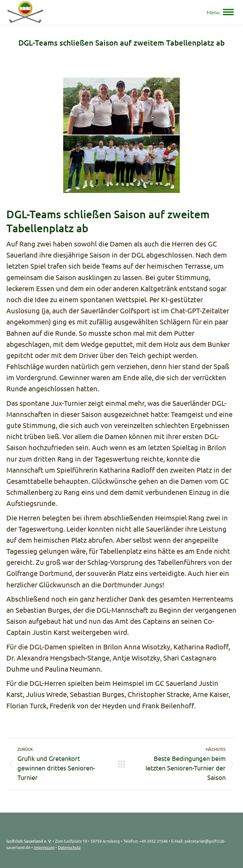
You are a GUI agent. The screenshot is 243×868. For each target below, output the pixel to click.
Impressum (44, 847)
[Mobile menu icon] (220, 12)
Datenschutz (69, 847)
